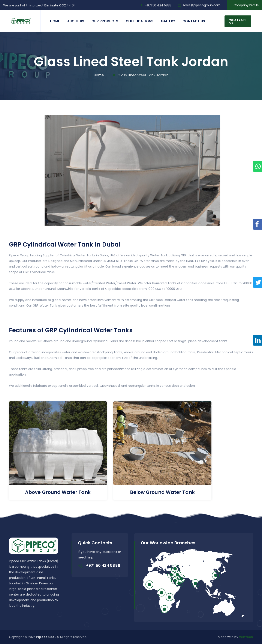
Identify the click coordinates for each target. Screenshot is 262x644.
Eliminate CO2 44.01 (59, 5)
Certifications (140, 21)
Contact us (194, 21)
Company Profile (246, 5)
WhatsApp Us (238, 21)
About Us (76, 21)
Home (55, 21)
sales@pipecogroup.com (202, 5)
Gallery (168, 21)
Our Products (105, 21)
